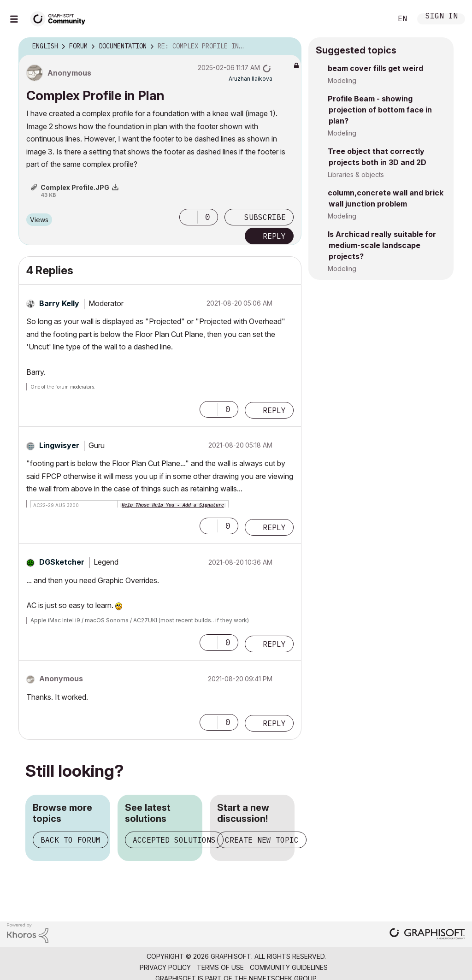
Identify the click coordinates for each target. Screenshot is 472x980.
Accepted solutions (174, 840)
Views (39, 220)
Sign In (442, 17)
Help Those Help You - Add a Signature (173, 505)
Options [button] (289, 47)
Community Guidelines (289, 967)
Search (375, 19)
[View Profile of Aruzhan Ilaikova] (251, 79)
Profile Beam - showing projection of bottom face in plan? (380, 110)
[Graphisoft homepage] (427, 935)
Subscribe (265, 217)
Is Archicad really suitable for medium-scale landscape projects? (382, 245)
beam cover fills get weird (375, 68)
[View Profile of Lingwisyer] (59, 445)
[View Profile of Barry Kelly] (59, 303)
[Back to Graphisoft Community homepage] (61, 18)
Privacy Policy (165, 967)
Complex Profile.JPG (75, 187)
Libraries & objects (356, 174)
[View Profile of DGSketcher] (62, 562)
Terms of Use (220, 967)
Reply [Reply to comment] (274, 410)
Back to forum (71, 840)
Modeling (342, 80)
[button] (189, 217)
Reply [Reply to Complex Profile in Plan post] (274, 236)
